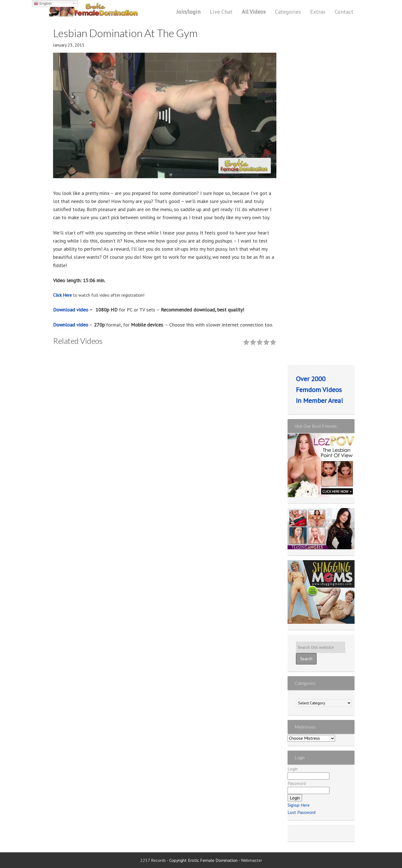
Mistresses (305, 727)
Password (297, 783)
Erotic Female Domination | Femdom (105, 10)
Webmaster (252, 860)
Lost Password (301, 812)
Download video (71, 310)
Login (293, 769)
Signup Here (299, 805)
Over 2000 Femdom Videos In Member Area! (320, 390)
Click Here (62, 295)
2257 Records (153, 860)
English (43, 4)
